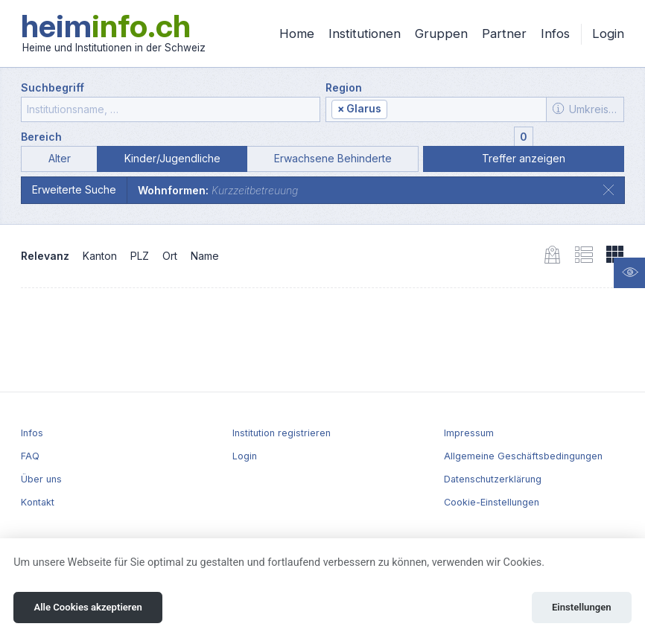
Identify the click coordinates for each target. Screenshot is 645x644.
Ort (170, 256)
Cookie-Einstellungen (492, 502)
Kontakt (38, 502)
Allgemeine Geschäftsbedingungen (523, 456)
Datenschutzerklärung (493, 479)
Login (608, 34)
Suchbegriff (53, 87)
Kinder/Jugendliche (172, 158)
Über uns (41, 479)
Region (344, 87)
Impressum (469, 433)
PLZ (140, 256)
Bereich (41, 137)
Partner (504, 34)
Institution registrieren (282, 433)
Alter (60, 158)
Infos (555, 34)
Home (297, 34)
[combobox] (436, 109)
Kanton (100, 256)
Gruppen (441, 34)
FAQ (30, 456)
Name (205, 256)
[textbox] (465, 110)
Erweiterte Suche (74, 189)
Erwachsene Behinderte (333, 158)
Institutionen (365, 34)
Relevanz (45, 256)
